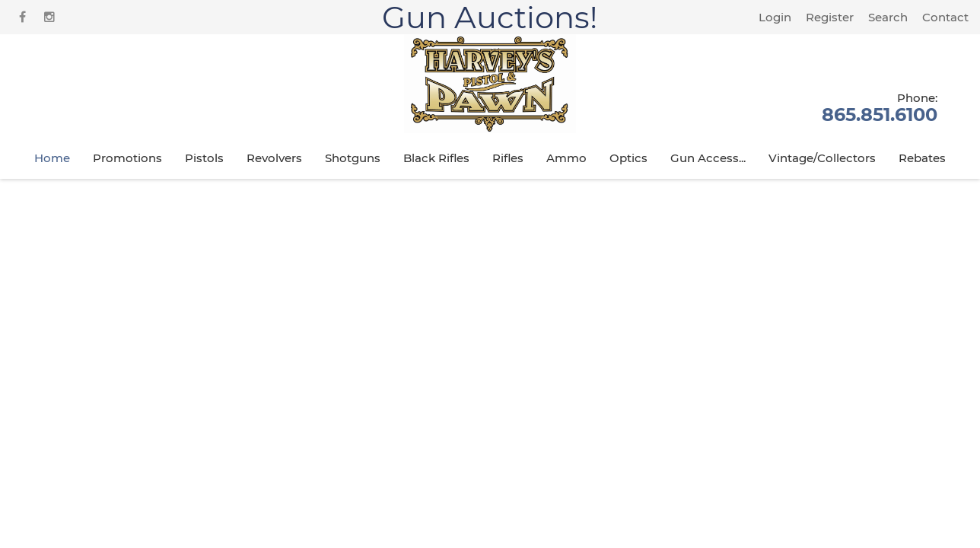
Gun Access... (708, 158)
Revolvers (274, 158)
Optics (628, 158)
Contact (945, 17)
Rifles (508, 158)
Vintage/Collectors (822, 158)
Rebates (922, 158)
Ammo (566, 158)
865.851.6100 (880, 107)
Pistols (204, 158)
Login (775, 17)
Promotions (127, 158)
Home (52, 158)
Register (830, 17)
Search (888, 17)
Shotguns (353, 158)
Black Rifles (436, 158)
